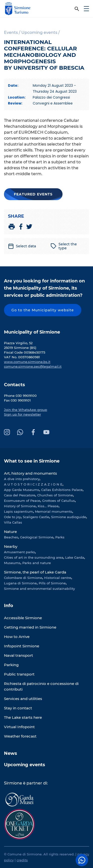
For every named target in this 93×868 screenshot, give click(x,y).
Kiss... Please (48, 506)
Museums (12, 563)
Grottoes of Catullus (59, 501)
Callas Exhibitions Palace (62, 490)
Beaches (11, 537)
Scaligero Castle (36, 517)
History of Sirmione (20, 506)
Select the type (64, 246)
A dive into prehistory (22, 479)
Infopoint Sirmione (22, 646)
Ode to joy (12, 517)
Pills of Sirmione (52, 583)
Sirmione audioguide (69, 517)
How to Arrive (17, 637)
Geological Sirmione (37, 537)
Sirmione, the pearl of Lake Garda (35, 572)
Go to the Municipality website (43, 310)
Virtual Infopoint (19, 727)
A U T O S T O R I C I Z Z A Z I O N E (33, 484)
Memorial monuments (54, 511)
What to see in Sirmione (32, 461)
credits (22, 860)
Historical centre (58, 578)
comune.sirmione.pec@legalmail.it (33, 366)
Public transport (19, 674)
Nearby (11, 546)
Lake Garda (75, 557)
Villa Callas (13, 522)
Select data (22, 246)
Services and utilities (23, 699)
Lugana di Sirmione (20, 583)
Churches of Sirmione (55, 495)
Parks (60, 537)
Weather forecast (20, 736)
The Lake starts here (23, 717)
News (11, 753)
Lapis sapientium (18, 511)
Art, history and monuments (31, 473)
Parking (11, 665)
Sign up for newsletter (22, 414)
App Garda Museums (22, 490)
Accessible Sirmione (23, 618)
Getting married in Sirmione (30, 627)
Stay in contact (18, 708)
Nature (10, 532)
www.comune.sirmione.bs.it (27, 362)
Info (9, 606)
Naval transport (18, 655)
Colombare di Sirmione (23, 578)
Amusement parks (19, 552)
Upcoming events (25, 765)
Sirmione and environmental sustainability (39, 589)
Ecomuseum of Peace (22, 501)
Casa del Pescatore (20, 495)
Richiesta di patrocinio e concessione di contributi (41, 686)
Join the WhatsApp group (26, 410)
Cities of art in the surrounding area (34, 557)
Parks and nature (37, 563)
